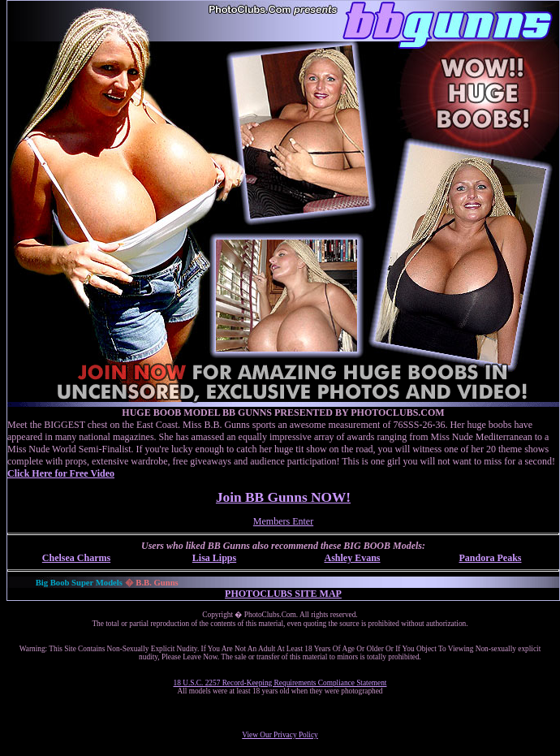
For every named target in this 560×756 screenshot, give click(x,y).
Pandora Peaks (490, 558)
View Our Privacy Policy (280, 735)
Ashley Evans (352, 558)
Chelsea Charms (76, 558)
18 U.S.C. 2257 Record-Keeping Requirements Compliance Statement (280, 683)
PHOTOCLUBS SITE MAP (283, 594)
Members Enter (283, 521)
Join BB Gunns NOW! (283, 497)
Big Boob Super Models (79, 583)
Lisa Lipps (214, 558)
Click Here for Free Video (61, 473)
